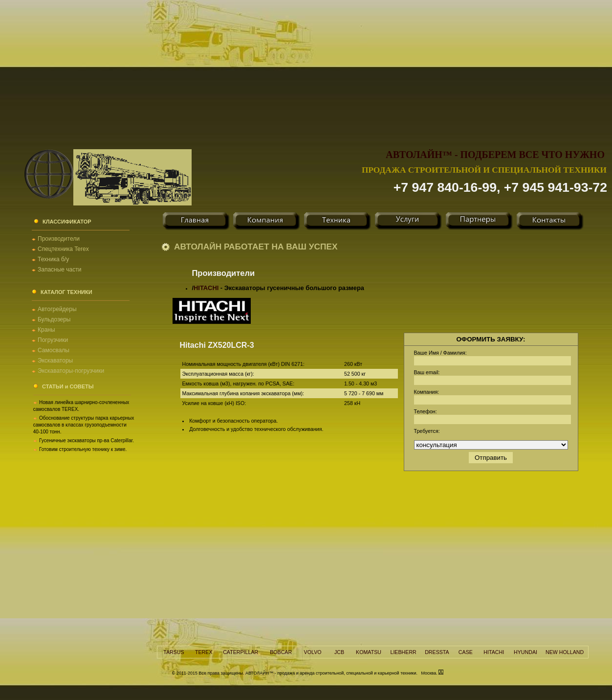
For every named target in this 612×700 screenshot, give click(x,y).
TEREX (204, 652)
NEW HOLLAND (565, 652)
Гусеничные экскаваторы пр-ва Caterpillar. (87, 440)
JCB (339, 652)
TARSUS (174, 652)
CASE (466, 652)
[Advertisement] (306, 68)
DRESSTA (437, 652)
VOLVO (313, 652)
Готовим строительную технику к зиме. (83, 449)
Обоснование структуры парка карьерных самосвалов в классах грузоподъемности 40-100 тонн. (84, 425)
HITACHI (206, 288)
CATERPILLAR (240, 652)
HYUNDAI (525, 652)
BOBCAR (281, 652)
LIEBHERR (403, 652)
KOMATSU (369, 652)
